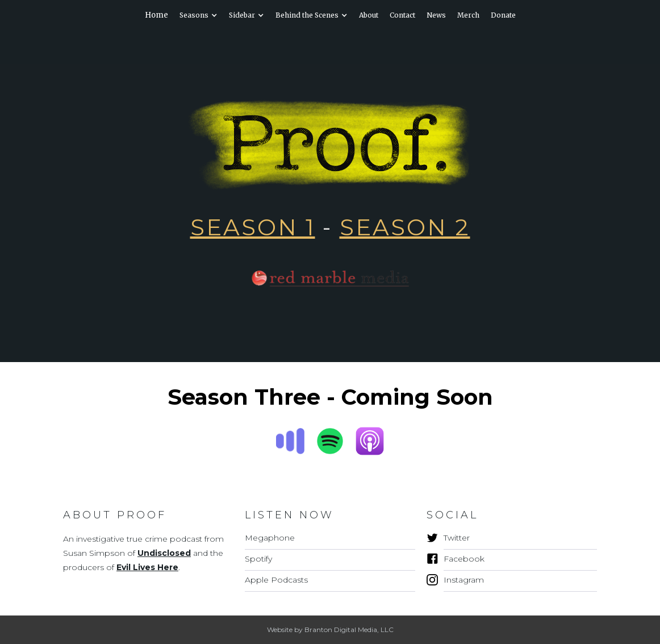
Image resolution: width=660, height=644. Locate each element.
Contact (402, 15)
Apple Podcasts (276, 580)
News (436, 15)
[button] (199, 15)
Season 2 (405, 227)
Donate (503, 15)
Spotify (258, 559)
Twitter (457, 538)
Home (156, 15)
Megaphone (270, 538)
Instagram (464, 580)
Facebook (464, 559)
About (369, 15)
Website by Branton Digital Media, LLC (330, 630)
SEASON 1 (253, 227)
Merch (468, 15)
